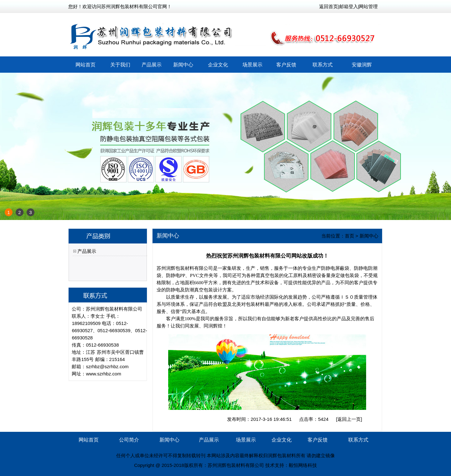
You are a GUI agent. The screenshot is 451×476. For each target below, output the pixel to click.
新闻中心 (183, 65)
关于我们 (120, 65)
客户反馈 (286, 65)
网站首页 (86, 65)
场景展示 (252, 65)
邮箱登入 (349, 6)
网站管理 (368, 6)
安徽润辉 (362, 65)
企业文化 (218, 65)
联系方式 (323, 65)
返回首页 (329, 6)
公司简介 (129, 440)
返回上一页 (349, 419)
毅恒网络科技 (303, 465)
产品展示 (152, 65)
